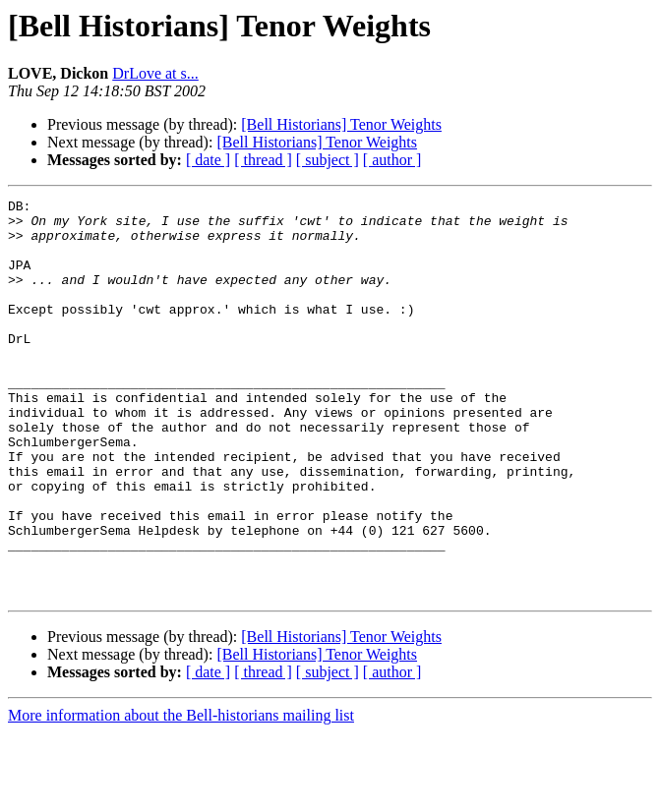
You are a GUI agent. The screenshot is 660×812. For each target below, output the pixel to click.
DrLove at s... (155, 73)
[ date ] (208, 160)
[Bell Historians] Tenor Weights (341, 124)
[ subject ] (328, 160)
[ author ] (392, 160)
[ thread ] (263, 160)
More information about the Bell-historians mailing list (181, 795)
